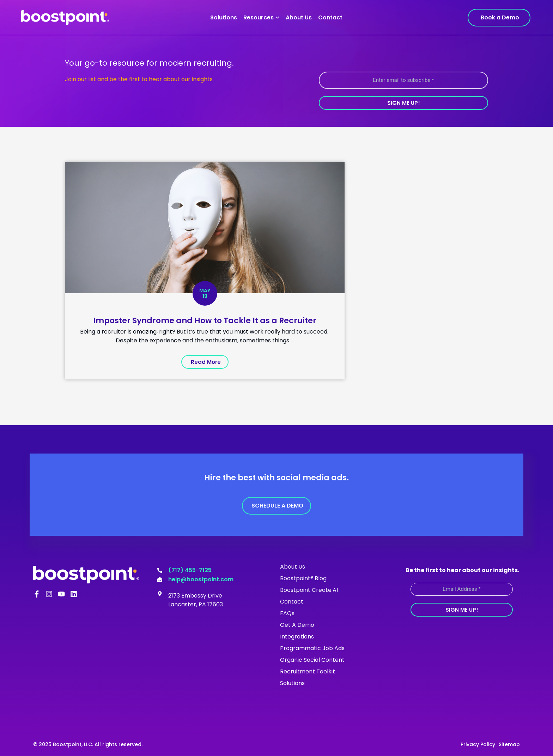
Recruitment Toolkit (308, 671)
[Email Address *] (462, 589)
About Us (299, 17)
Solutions (224, 17)
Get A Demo (297, 625)
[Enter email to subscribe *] (403, 80)
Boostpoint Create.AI (309, 590)
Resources (261, 17)
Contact (330, 17)
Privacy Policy (478, 744)
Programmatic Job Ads (312, 648)
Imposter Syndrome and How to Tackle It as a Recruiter (205, 320)
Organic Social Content (312, 660)
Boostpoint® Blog (303, 578)
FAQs (287, 613)
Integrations (297, 637)
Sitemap (509, 744)
